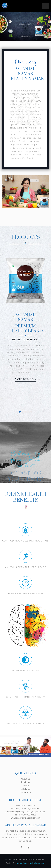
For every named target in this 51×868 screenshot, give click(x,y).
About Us (26, 779)
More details (26, 380)
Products (26, 782)
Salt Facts (26, 789)
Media (26, 786)
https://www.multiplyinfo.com (31, 863)
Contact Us (26, 792)
